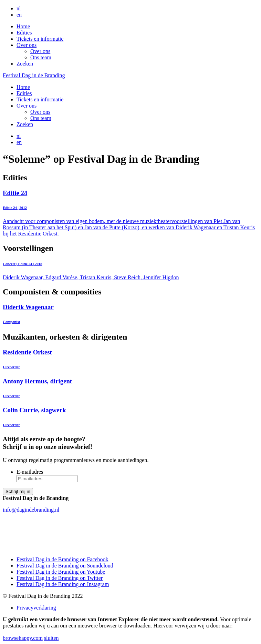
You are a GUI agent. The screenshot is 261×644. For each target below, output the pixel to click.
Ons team (41, 57)
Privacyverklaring (36, 608)
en (19, 15)
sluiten (51, 638)
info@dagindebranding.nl (31, 510)
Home (23, 26)
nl (19, 8)
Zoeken (25, 64)
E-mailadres (30, 472)
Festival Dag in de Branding (34, 75)
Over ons (27, 45)
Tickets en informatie (40, 39)
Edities (24, 33)
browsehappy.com (23, 638)
